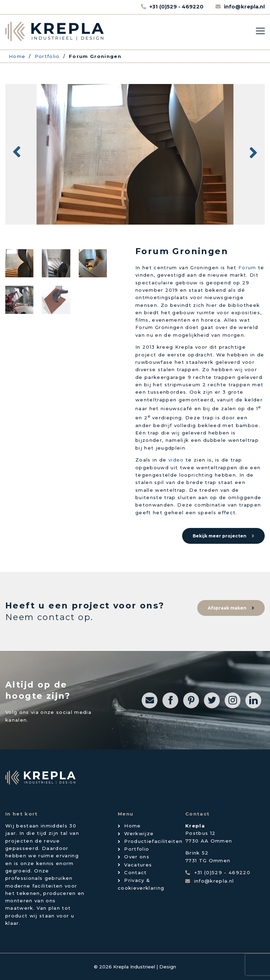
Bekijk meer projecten (220, 536)
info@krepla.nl (244, 7)
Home (132, 826)
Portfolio (137, 849)
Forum (247, 267)
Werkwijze (139, 833)
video (176, 460)
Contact (135, 872)
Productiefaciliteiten (153, 841)
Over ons (137, 857)
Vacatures (138, 865)
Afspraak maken (227, 608)
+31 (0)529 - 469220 (177, 7)
